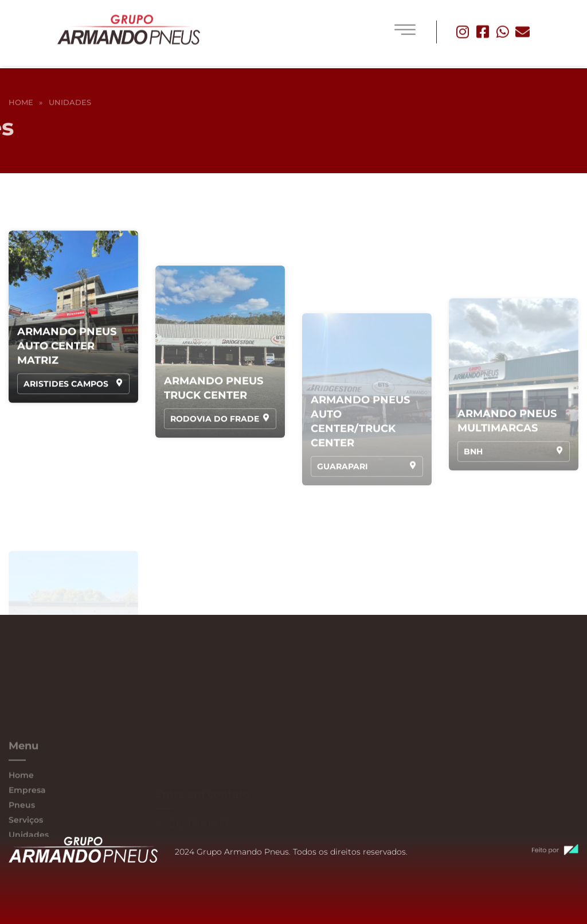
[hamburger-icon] (405, 26)
